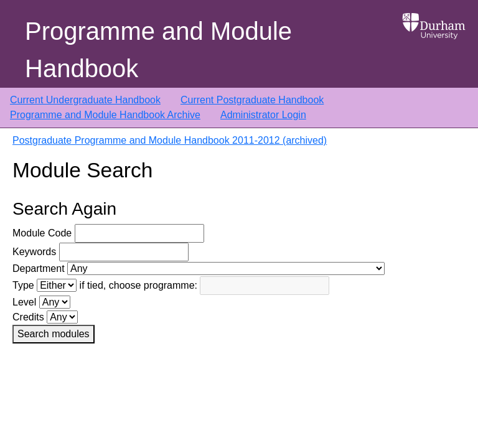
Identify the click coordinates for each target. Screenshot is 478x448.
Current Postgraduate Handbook (252, 100)
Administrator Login (263, 115)
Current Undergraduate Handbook (85, 100)
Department (39, 268)
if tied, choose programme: (138, 285)
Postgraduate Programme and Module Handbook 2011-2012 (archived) (170, 140)
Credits (28, 317)
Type (23, 285)
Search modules (54, 334)
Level (24, 302)
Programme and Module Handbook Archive (105, 115)
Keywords (34, 252)
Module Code (42, 233)
